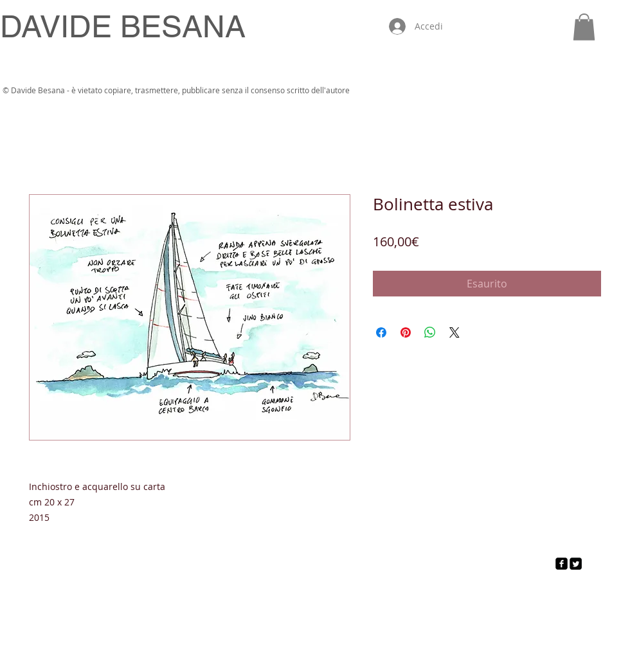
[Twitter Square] (576, 564)
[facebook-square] (562, 564)
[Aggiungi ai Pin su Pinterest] (406, 332)
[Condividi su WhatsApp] (430, 332)
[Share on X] (455, 332)
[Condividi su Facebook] (381, 332)
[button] (584, 27)
